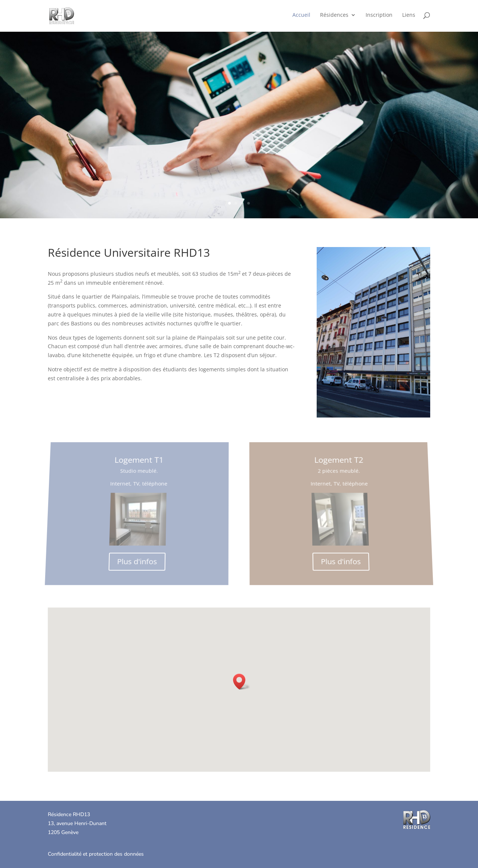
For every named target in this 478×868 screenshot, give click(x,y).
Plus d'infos (135, 555)
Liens (409, 15)
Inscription (379, 15)
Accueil (301, 15)
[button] (242, 682)
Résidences (334, 15)
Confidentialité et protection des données (96, 854)
